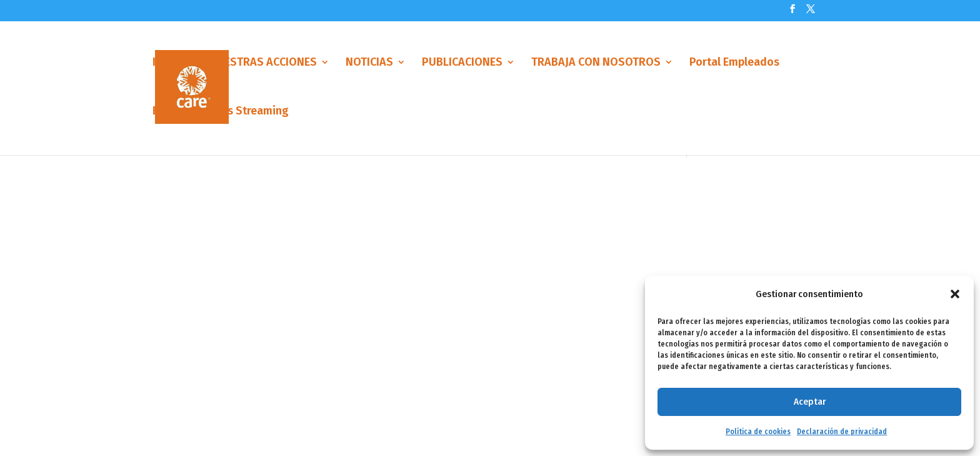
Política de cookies (758, 432)
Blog (164, 113)
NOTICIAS (369, 64)
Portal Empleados (734, 64)
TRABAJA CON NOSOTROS (596, 64)
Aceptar (810, 402)
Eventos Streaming (241, 113)
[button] (955, 294)
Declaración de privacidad (842, 432)
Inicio (167, 64)
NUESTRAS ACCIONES (263, 64)
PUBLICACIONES (462, 64)
